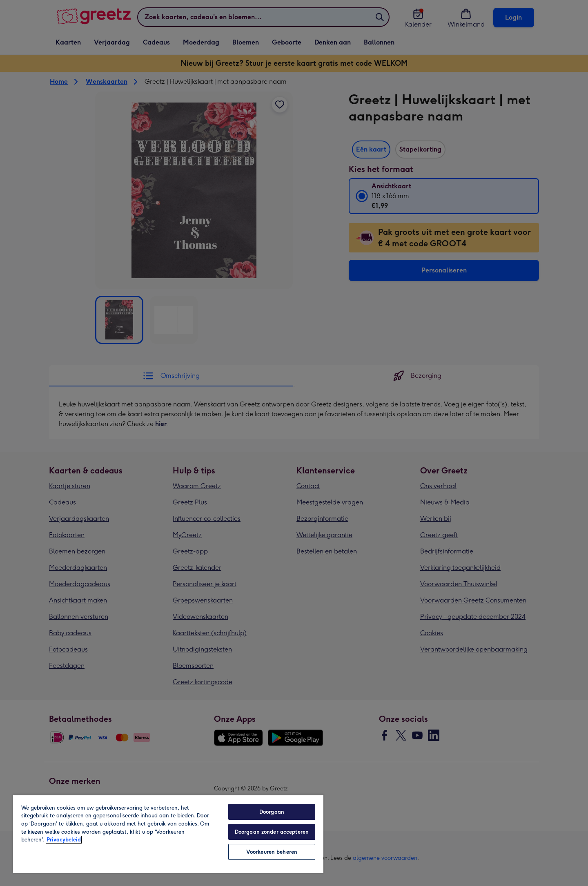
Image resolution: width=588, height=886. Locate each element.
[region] (168, 834)
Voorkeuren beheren (272, 852)
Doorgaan (272, 812)
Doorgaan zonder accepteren (272, 832)
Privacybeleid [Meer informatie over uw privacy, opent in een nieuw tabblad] (64, 840)
